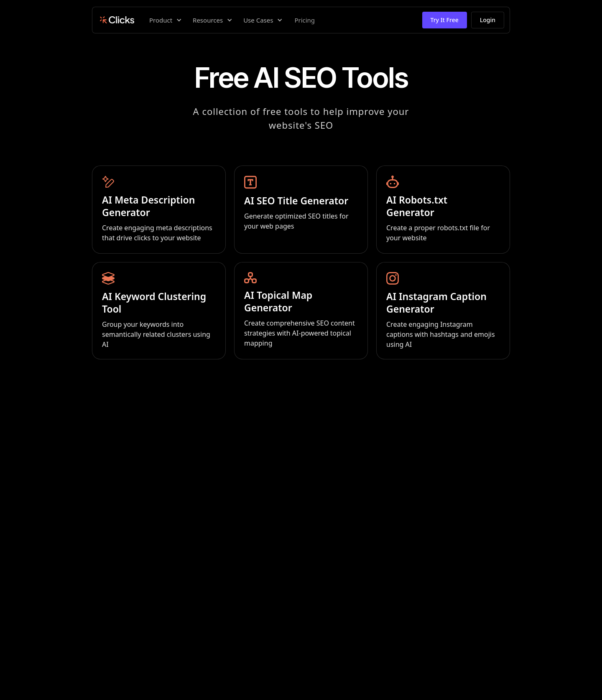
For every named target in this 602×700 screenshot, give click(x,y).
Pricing (305, 20)
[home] (116, 20)
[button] (164, 20)
